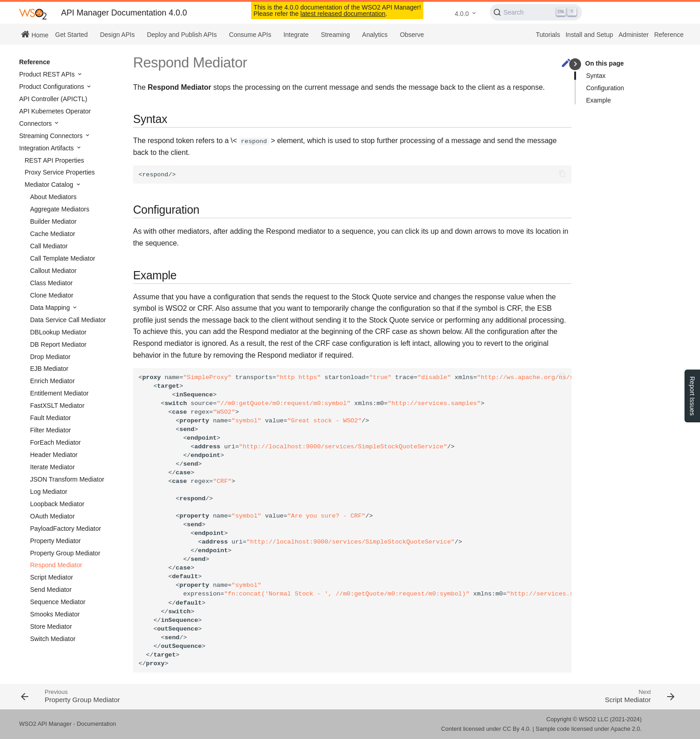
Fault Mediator (50, 418)
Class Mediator (51, 283)
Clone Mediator (52, 295)
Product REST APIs (48, 74)
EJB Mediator (49, 369)
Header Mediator (54, 455)
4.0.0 (462, 14)
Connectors (36, 123)
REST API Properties (54, 160)
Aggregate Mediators (60, 209)
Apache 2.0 (625, 729)
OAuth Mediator (52, 516)
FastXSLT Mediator (57, 405)
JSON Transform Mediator (67, 479)
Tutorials (548, 35)
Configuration (605, 88)
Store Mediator (51, 626)
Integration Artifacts (47, 148)
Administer (633, 35)
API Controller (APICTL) (53, 99)
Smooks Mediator (55, 614)
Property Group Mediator (65, 553)
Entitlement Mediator (59, 393)
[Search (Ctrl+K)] (536, 12)
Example (598, 100)
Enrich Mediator (52, 381)
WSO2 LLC (594, 719)
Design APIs (117, 35)
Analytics (375, 35)
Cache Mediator (53, 234)
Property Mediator (55, 541)
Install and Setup (589, 35)
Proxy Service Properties (60, 172)
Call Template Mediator (63, 258)
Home (35, 34)
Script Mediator (51, 577)
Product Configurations (52, 87)
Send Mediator (51, 590)
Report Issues (692, 396)
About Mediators (53, 197)
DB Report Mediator (58, 344)
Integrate (296, 35)
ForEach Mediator (55, 442)
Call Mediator (49, 246)
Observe (412, 35)
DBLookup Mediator (58, 332)
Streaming (335, 35)
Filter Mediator (50, 430)
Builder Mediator (53, 221)
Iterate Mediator (52, 467)
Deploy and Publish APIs (182, 35)
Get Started (72, 35)
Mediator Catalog (50, 185)
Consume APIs (250, 35)
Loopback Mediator (57, 504)
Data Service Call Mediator (68, 320)
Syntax (596, 76)
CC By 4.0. (517, 729)
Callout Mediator (53, 271)
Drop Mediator (50, 357)
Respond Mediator (56, 565)
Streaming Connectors (52, 136)
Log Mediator (49, 492)
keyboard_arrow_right (575, 64)
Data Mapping (51, 308)
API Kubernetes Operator (55, 111)
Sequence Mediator (58, 602)
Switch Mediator (53, 639)
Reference (669, 35)
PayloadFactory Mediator (66, 529)
